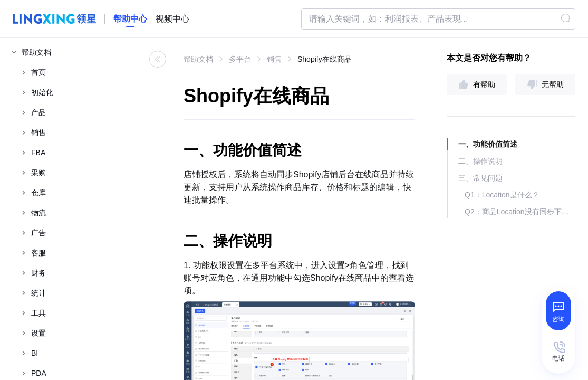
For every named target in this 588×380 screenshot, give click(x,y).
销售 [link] (274, 59)
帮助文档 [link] (198, 59)
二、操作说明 (480, 161)
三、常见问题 (480, 178)
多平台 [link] (240, 59)
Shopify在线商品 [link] (325, 59)
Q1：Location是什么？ (502, 195)
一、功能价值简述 (488, 144)
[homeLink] (130, 19)
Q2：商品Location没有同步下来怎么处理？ (520, 212)
